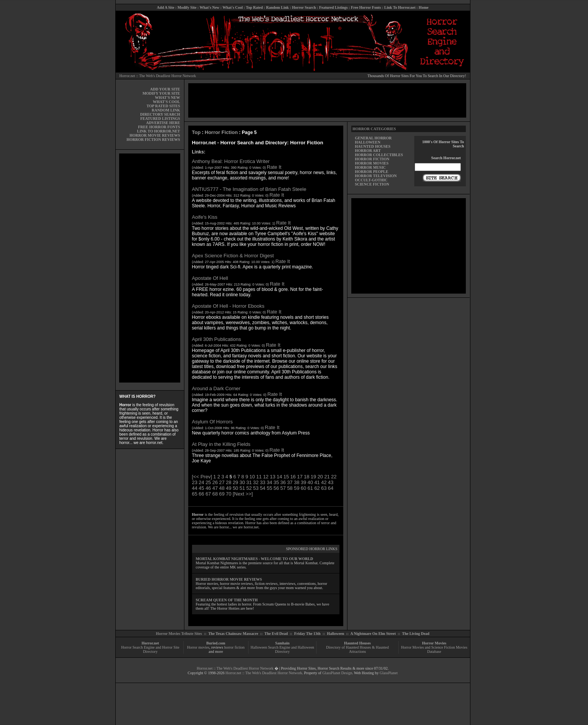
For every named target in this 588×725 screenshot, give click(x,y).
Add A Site (166, 7)
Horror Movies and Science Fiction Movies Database (434, 649)
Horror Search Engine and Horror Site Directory (150, 649)
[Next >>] (243, 494)
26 (215, 482)
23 (195, 482)
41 (317, 482)
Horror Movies (434, 643)
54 (263, 488)
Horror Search (304, 7)
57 (283, 488)
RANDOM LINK (166, 110)
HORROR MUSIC (370, 167)
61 (310, 488)
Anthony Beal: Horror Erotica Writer (231, 161)
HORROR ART (368, 151)
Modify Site (187, 7)
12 (266, 477)
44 (195, 488)
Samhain (283, 643)
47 (215, 488)
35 (276, 482)
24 (201, 482)
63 (324, 488)
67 (208, 494)
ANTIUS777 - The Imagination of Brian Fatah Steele (249, 189)
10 (252, 477)
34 (269, 482)
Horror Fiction (221, 132)
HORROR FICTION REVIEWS (153, 140)
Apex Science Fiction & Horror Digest (233, 256)
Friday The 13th (307, 634)
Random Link (278, 7)
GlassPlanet (388, 673)
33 (263, 482)
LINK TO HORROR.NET (159, 131)
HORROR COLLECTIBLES (379, 155)
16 (293, 477)
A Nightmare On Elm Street (373, 634)
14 (279, 477)
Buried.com (216, 643)
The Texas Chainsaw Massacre (233, 634)
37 (290, 482)
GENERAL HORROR (373, 138)
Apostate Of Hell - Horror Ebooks (228, 306)
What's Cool (233, 7)
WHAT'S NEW (168, 98)
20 (320, 477)
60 (304, 488)
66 (201, 494)
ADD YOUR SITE (165, 89)
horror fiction (234, 647)
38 (297, 482)
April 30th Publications (217, 339)
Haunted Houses (357, 643)
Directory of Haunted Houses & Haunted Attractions (357, 649)
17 (300, 477)
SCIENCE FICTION (372, 184)
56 (276, 488)
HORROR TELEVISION (376, 176)
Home (424, 7)
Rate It (274, 167)
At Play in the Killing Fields (221, 444)
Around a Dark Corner (216, 388)
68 (215, 494)
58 (290, 488)
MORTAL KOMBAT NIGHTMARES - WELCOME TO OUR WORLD (255, 559)
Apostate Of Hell (210, 278)
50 (235, 488)
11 (259, 477)
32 (256, 482)
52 (249, 488)
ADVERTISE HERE (163, 123)
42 (324, 482)
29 (235, 482)
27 (222, 482)
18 (307, 477)
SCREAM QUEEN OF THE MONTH (227, 600)
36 (283, 482)
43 (331, 482)
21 (327, 477)
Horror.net (150, 643)
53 (256, 488)
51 (242, 488)
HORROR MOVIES (372, 163)
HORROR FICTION (372, 159)
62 (317, 488)
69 (222, 494)
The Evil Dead (276, 634)
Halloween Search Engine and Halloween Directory (282, 649)
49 (229, 488)
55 (269, 488)
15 (286, 477)
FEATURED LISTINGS (160, 119)
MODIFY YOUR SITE (161, 93)
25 (208, 482)
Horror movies (198, 647)
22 (334, 477)
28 (229, 482)
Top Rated (254, 7)
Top (196, 132)
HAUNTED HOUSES (372, 146)
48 (222, 488)
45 (201, 488)
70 (229, 494)
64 (331, 488)
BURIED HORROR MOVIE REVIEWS (229, 579)
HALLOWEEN (367, 142)
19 (313, 477)
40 (310, 482)
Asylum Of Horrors (212, 422)
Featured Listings (334, 7)
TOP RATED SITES (163, 106)
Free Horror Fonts (366, 7)
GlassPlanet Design (337, 673)
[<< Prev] (202, 477)
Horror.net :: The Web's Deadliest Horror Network (158, 76)
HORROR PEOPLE (372, 172)
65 (195, 494)
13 (273, 477)
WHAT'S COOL (166, 102)
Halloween (335, 634)
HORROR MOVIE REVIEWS (155, 135)
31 (249, 482)
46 (208, 488)
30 (242, 482)
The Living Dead (416, 634)
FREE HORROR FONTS (159, 127)
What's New (210, 7)
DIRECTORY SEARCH (160, 114)
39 (304, 482)
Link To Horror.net (400, 7)
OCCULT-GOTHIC (371, 180)
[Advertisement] (150, 268)
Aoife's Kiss (205, 217)
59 (297, 488)
